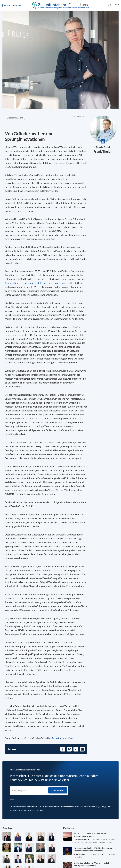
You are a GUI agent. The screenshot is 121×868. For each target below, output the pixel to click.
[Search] (110, 5)
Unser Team (7, 828)
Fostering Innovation (62, 738)
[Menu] (117, 5)
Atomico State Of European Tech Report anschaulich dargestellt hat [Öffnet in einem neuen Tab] (40, 283)
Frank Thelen (103, 151)
